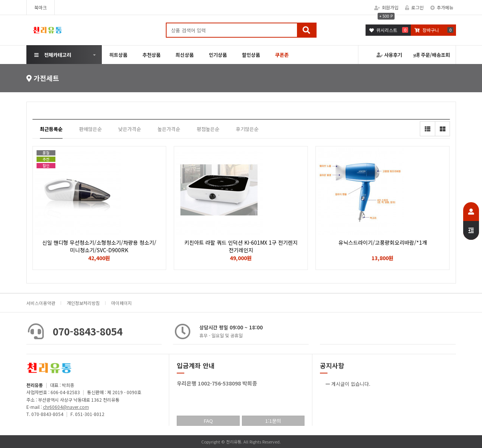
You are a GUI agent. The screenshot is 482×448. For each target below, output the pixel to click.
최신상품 (185, 55)
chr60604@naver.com (66, 407)
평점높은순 (208, 129)
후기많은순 (247, 129)
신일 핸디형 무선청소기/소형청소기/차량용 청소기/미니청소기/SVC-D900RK (99, 246)
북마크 (41, 7)
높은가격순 (169, 129)
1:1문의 (273, 421)
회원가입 (386, 7)
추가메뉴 (442, 7)
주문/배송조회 (432, 55)
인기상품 (218, 55)
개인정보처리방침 (83, 303)
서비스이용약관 (41, 303)
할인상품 (251, 55)
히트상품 (118, 55)
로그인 (414, 7)
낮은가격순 (130, 129)
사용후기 (389, 55)
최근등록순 (51, 129)
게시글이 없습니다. (351, 384)
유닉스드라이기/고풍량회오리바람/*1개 (383, 242)
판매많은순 (90, 129)
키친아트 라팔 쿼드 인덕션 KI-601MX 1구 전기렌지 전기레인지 (241, 246)
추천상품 (151, 55)
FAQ (208, 421)
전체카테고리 (53, 55)
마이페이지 (122, 303)
